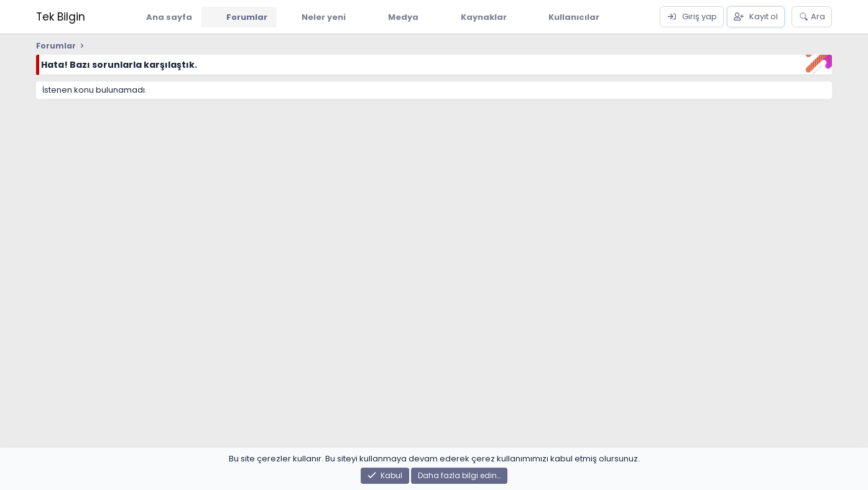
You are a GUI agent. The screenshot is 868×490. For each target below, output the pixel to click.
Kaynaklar (484, 17)
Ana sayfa (169, 17)
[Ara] (812, 17)
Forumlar (247, 17)
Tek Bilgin (61, 17)
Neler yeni (324, 17)
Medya (403, 17)
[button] (355, 17)
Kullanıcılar (574, 17)
